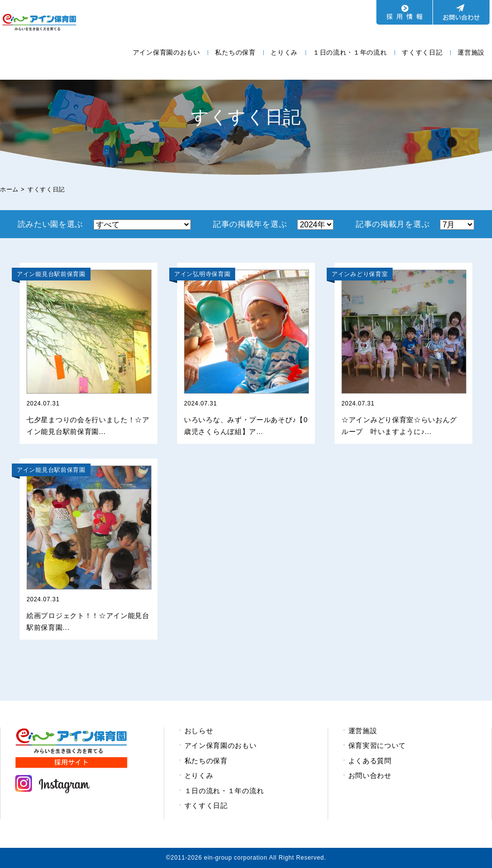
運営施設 (471, 52)
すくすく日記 (422, 52)
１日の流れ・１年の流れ (350, 52)
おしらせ (199, 731)
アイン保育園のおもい (167, 52)
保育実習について (377, 745)
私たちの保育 (235, 52)
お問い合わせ (370, 775)
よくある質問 (370, 761)
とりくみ (284, 52)
